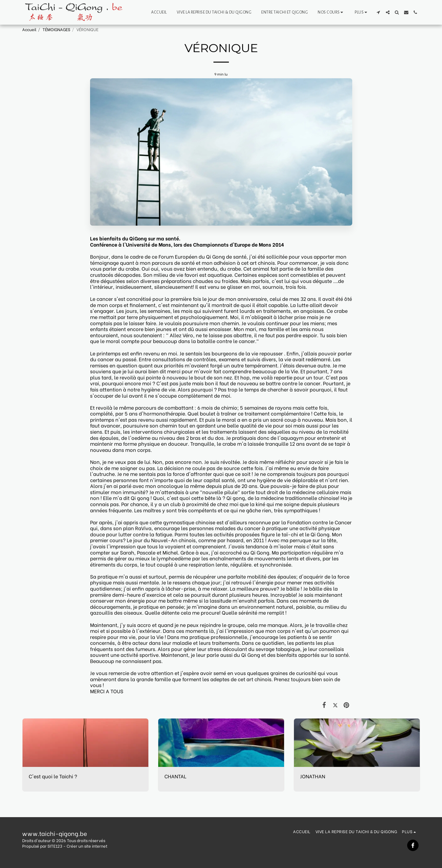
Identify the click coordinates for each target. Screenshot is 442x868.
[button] (331, 12)
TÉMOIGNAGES (56, 29)
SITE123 (55, 846)
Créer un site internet (87, 846)
